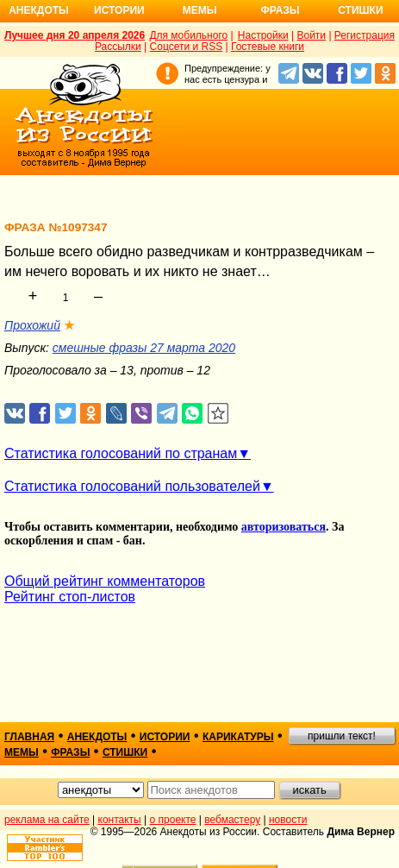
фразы (70, 752)
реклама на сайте (47, 820)
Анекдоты (39, 10)
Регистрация (365, 35)
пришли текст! (342, 736)
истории (165, 737)
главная (29, 737)
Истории (119, 10)
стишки (125, 752)
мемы (22, 752)
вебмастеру (232, 820)
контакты (120, 820)
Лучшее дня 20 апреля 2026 (75, 35)
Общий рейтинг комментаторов (105, 581)
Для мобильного (188, 35)
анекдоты (97, 737)
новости (288, 820)
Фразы (280, 10)
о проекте (173, 820)
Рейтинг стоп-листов (70, 597)
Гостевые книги (268, 47)
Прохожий (32, 325)
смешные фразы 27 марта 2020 (144, 348)
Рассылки (118, 47)
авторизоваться (284, 527)
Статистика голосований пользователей (132, 486)
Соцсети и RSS (187, 47)
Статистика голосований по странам (121, 453)
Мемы (200, 10)
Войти (311, 35)
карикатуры (238, 737)
